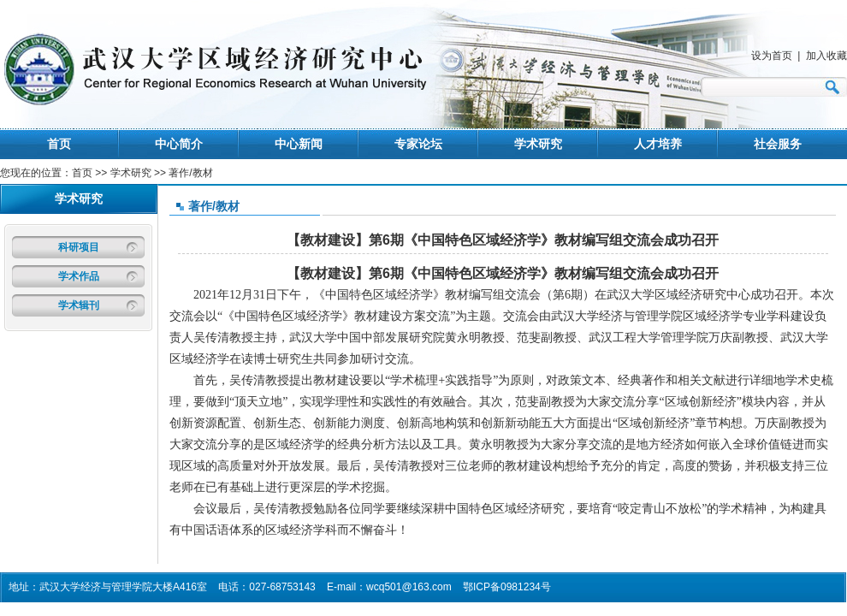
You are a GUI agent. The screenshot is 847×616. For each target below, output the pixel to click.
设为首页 (772, 56)
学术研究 (538, 144)
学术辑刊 (79, 305)
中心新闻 (299, 144)
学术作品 (79, 276)
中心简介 (179, 144)
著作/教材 (214, 206)
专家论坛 (418, 144)
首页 (59, 144)
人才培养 (658, 144)
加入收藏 (826, 56)
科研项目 (79, 247)
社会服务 (778, 144)
